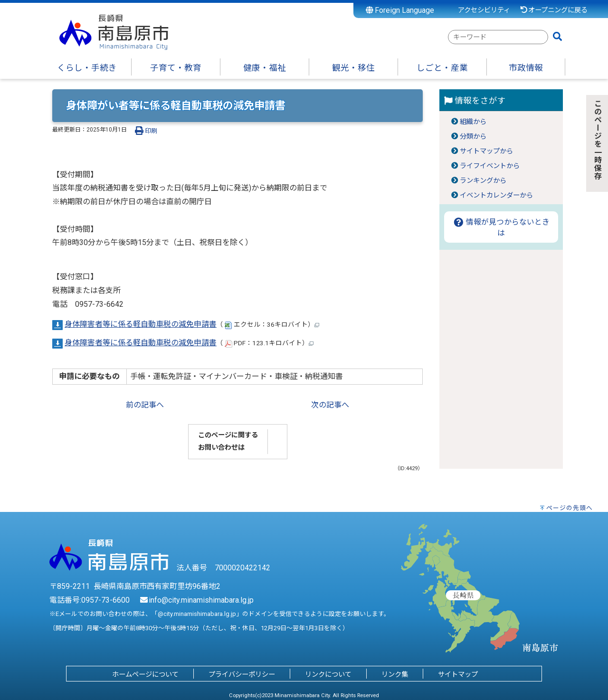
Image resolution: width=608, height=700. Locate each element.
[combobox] (498, 37)
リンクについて (328, 675)
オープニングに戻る (554, 10)
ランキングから (483, 181)
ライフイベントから (490, 166)
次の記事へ (330, 405)
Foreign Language (400, 10)
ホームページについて (145, 675)
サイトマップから (486, 151)
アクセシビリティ (484, 10)
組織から (473, 122)
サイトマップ (458, 675)
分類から (473, 137)
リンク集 (395, 675)
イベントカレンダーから (496, 195)
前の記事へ (145, 405)
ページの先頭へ (570, 508)
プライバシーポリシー (242, 675)
